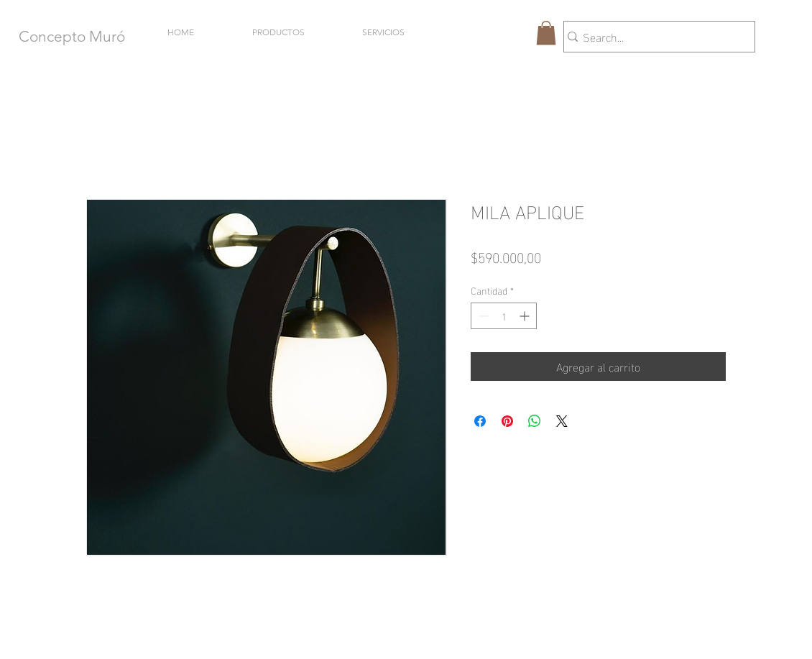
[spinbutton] (504, 316)
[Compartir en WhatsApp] (535, 421)
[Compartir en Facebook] (480, 421)
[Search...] (654, 37)
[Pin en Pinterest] (507, 421)
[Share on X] (562, 421)
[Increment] (526, 316)
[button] (546, 33)
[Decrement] (482, 316)
